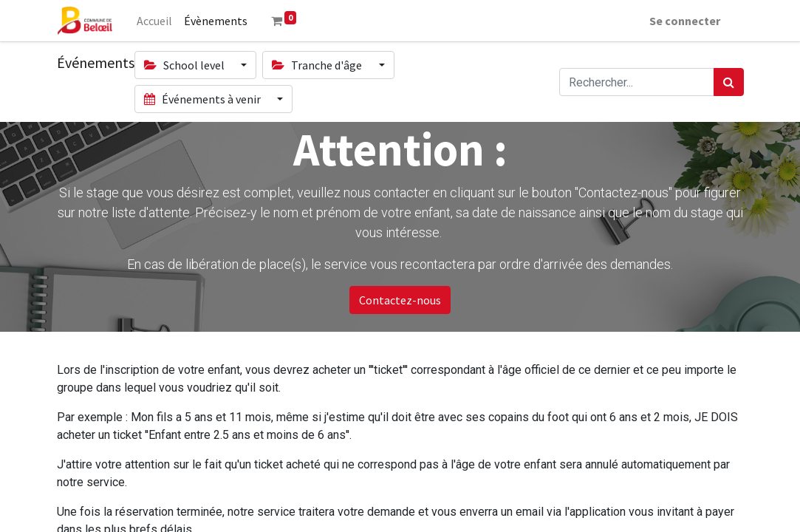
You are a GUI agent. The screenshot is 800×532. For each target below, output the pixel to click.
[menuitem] (154, 21)
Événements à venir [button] (204, 99)
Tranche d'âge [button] (318, 65)
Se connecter (685, 21)
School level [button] (185, 65)
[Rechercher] (729, 82)
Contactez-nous (400, 300)
